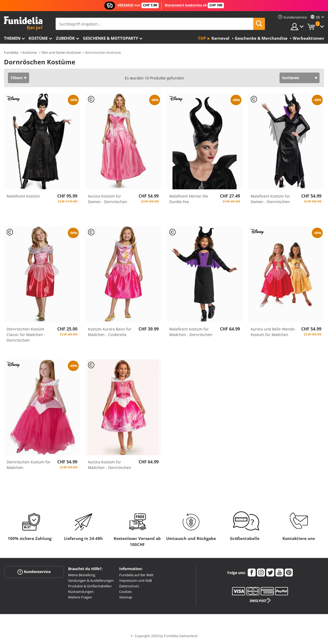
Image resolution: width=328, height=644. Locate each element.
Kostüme (38, 38)
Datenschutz (129, 586)
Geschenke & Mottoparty (110, 38)
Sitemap (126, 597)
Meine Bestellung (82, 575)
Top (202, 38)
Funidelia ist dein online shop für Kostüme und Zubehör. (23, 23)
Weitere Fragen (80, 597)
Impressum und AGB (136, 580)
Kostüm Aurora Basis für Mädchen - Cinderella (110, 332)
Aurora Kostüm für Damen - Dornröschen (108, 199)
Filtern (17, 78)
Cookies (125, 592)
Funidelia (11, 52)
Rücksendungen (81, 592)
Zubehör (65, 38)
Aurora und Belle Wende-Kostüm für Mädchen (273, 332)
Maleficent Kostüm (23, 196)
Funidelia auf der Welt (136, 575)
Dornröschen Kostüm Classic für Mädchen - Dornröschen (26, 335)
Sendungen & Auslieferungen (91, 580)
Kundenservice (34, 572)
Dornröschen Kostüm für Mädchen (29, 465)
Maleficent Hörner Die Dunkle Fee (189, 199)
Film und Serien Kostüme (61, 52)
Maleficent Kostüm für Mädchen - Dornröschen (191, 332)
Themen (12, 38)
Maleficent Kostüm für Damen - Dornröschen (270, 199)
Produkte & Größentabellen (90, 586)
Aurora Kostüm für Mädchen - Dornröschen (110, 465)
